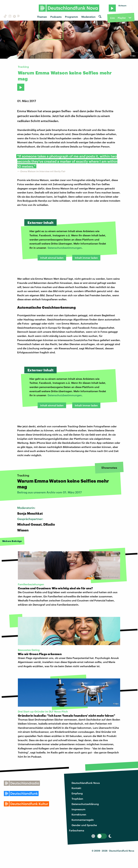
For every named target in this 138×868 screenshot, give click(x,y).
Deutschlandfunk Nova (86, 783)
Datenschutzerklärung (85, 804)
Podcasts (56, 17)
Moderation (88, 17)
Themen (42, 17)
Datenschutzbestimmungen (65, 248)
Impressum (78, 809)
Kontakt (76, 788)
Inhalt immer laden (86, 258)
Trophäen (77, 799)
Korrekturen (79, 814)
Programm (71, 17)
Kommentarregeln (83, 820)
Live (112, 18)
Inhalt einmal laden (52, 258)
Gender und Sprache (84, 825)
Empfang (77, 793)
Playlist (122, 18)
